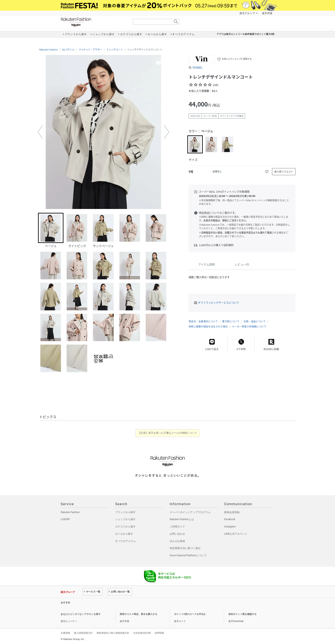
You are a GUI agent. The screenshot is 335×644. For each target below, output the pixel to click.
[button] (40, 132)
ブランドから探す (125, 512)
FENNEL (198, 67)
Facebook (230, 519)
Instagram (230, 527)
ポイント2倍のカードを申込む (190, 614)
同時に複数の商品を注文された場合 (208, 326)
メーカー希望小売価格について (249, 326)
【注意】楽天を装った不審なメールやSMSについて (168, 433)
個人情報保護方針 (83, 633)
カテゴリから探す (125, 527)
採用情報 (159, 633)
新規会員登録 (232, 512)
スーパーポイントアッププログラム (190, 512)
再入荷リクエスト (284, 172)
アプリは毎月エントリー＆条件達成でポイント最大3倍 (245, 34)
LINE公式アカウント (236, 534)
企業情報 (65, 633)
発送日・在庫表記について (203, 321)
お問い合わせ (177, 534)
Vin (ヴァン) (68, 50)
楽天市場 (267, 13)
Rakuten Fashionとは (182, 519)
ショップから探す (125, 519)
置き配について (231, 321)
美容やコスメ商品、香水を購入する (138, 614)
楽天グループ (247, 13)
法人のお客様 (177, 541)
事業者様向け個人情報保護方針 (113, 633)
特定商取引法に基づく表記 (185, 548)
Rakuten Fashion (94, 22)
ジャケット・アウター (90, 50)
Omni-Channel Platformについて (188, 555)
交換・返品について (255, 321)
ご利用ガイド (177, 527)
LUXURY (65, 519)
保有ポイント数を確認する (242, 614)
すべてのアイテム (125, 541)
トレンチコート (115, 50)
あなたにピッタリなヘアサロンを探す (81, 614)
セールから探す (124, 534)
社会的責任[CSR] (142, 633)
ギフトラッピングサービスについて (219, 303)
